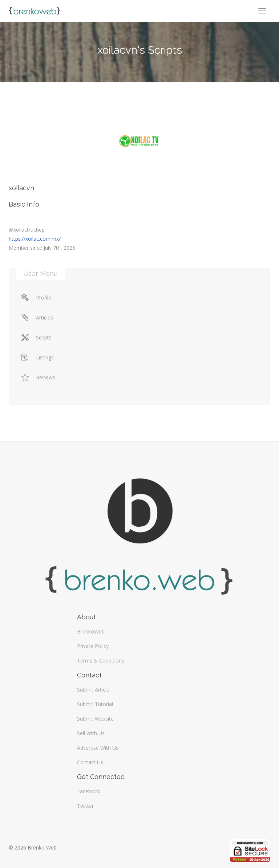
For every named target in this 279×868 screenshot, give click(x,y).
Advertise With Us (98, 748)
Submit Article (93, 690)
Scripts (37, 337)
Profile (36, 298)
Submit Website (95, 719)
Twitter (85, 806)
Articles (37, 317)
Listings (38, 357)
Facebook (89, 791)
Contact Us (90, 762)
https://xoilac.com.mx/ (35, 239)
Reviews (38, 377)
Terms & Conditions (101, 661)
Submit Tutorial (95, 704)
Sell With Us (91, 733)
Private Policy (93, 646)
